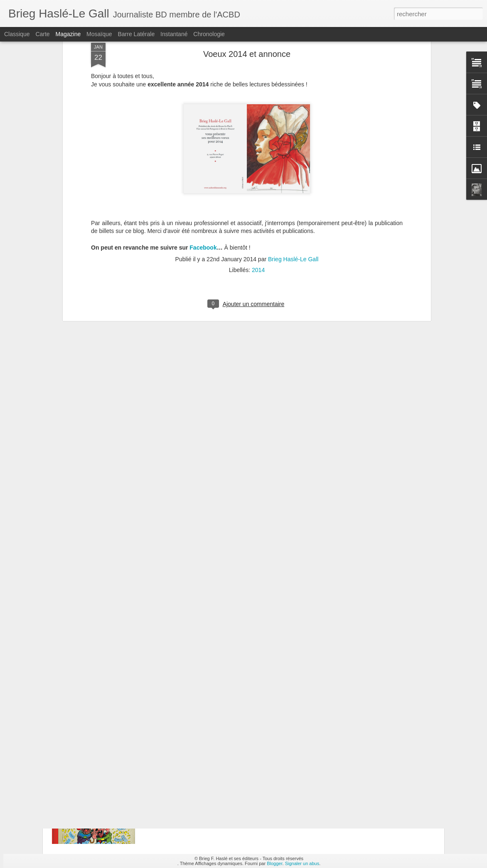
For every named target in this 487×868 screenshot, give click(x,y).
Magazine (68, 34)
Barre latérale (136, 34)
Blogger (274, 863)
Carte (42, 34)
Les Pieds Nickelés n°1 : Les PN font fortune (225, 764)
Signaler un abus (302, 863)
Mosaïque (99, 34)
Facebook (203, 168)
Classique (17, 34)
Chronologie (209, 34)
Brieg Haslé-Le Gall (293, 179)
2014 (258, 190)
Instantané (174, 34)
